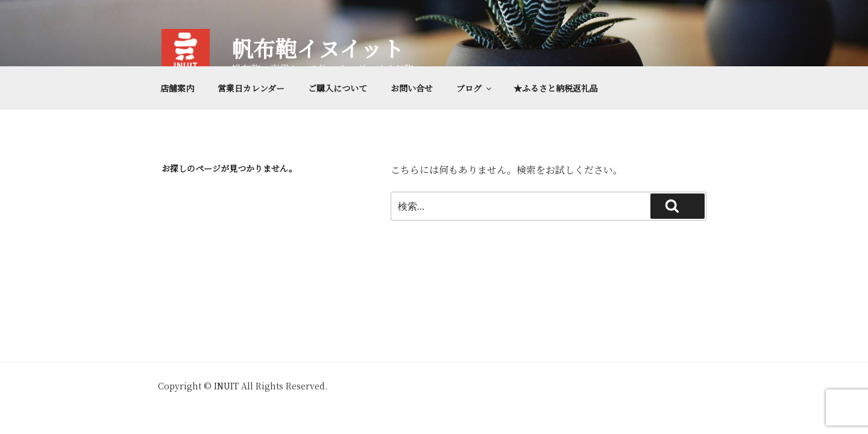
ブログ (475, 88)
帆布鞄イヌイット (318, 48)
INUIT (226, 386)
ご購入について (338, 88)
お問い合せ (412, 88)
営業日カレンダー (251, 88)
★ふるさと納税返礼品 (556, 88)
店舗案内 (177, 88)
